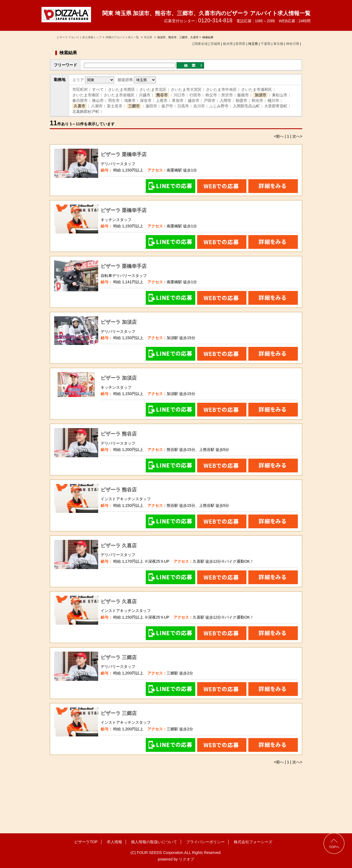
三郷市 (134, 106)
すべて (98, 89)
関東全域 (201, 44)
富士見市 (115, 106)
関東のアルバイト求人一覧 (123, 37)
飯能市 (243, 95)
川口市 (179, 95)
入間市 (226, 100)
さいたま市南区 (86, 95)
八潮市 (97, 106)
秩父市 (211, 95)
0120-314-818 (215, 20)
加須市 (260, 95)
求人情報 (114, 842)
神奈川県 (293, 44)
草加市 (178, 100)
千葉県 (266, 44)
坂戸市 (167, 106)
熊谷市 (162, 95)
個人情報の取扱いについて (154, 842)
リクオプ (186, 859)
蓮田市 (151, 106)
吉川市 (199, 106)
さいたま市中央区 (221, 89)
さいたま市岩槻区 (119, 95)
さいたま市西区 (122, 89)
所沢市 (227, 95)
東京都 (278, 44)
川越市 (145, 95)
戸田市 (210, 100)
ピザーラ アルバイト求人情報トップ (79, 37)
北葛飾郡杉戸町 (86, 111)
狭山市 (98, 100)
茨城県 (215, 44)
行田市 (195, 95)
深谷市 (146, 100)
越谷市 (194, 100)
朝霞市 (241, 100)
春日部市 (80, 100)
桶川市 (273, 100)
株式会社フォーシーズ (253, 842)
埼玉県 (148, 37)
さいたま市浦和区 (257, 89)
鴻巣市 (130, 100)
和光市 (257, 100)
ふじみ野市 (219, 106)
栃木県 (228, 44)
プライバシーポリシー (205, 842)
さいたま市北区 (153, 89)
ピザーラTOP (86, 842)
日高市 (183, 106)
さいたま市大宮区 (186, 89)
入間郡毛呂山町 (246, 106)
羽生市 (114, 100)
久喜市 (79, 106)
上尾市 (162, 100)
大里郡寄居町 (276, 106)
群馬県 (240, 44)
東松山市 (280, 95)
